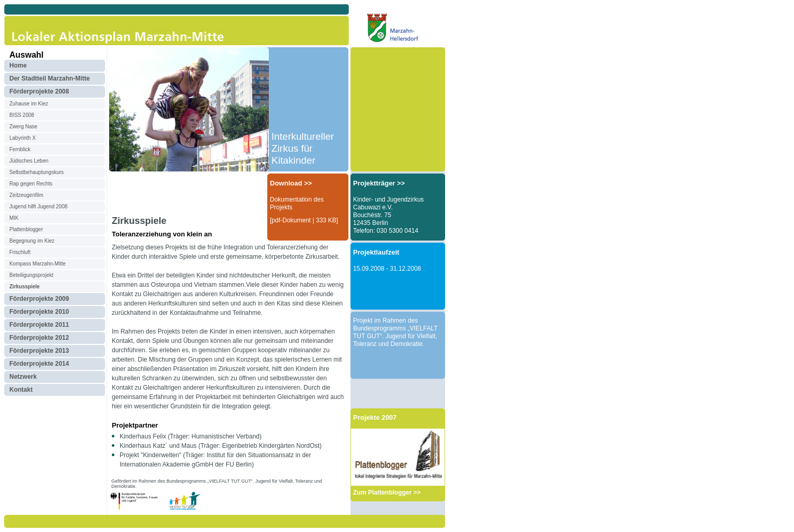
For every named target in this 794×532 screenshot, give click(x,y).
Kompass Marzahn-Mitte (37, 264)
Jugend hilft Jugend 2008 (38, 207)
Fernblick (20, 149)
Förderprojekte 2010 (39, 312)
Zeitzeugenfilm (26, 195)
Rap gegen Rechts (31, 184)
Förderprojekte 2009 (39, 299)
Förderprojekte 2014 (39, 364)
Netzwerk (23, 377)
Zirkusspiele (24, 287)
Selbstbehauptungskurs (37, 172)
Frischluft (20, 252)
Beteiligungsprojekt (31, 275)
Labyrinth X (23, 138)
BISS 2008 (22, 115)
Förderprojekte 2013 (39, 351)
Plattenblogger (26, 229)
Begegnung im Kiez (32, 241)
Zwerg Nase (23, 127)
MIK (14, 218)
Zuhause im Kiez (29, 104)
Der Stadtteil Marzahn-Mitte (50, 78)
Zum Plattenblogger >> (387, 493)
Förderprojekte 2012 (39, 338)
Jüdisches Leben (29, 161)
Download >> (291, 183)
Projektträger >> (379, 183)
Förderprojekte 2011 (39, 325)
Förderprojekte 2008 (39, 91)
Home (18, 65)
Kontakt (21, 390)
